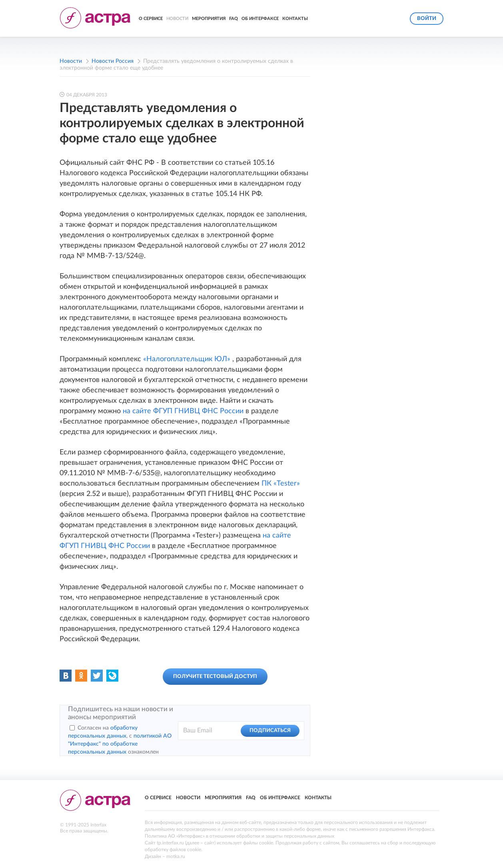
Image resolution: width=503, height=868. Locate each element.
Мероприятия (209, 19)
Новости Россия (113, 61)
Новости (177, 19)
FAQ (234, 19)
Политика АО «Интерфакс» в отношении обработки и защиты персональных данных (240, 836)
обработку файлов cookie (173, 850)
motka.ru (176, 856)
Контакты (295, 19)
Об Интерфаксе (260, 19)
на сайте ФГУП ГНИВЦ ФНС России (184, 411)
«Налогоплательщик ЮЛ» (188, 359)
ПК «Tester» (281, 484)
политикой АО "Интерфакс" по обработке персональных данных (120, 744)
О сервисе (151, 19)
